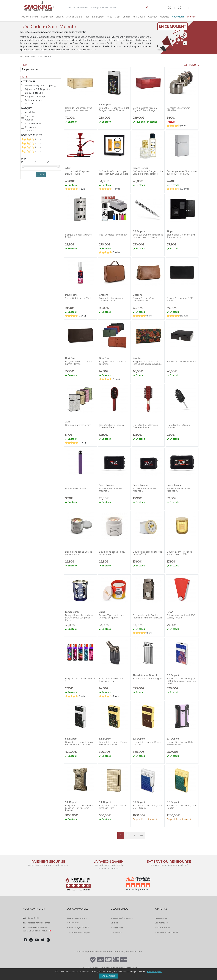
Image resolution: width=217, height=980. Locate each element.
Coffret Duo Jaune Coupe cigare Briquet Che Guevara (114, 173)
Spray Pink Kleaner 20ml (78, 298)
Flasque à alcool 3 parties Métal (78, 236)
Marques (164, 17)
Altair (29, 120)
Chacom (31, 127)
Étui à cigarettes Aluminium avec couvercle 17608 (182, 173)
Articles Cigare (74, 17)
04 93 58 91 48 (31, 918)
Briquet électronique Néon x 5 (80, 680)
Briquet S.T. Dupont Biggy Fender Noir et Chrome (79, 743)
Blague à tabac (34, 93)
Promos (191, 17)
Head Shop (47, 17)
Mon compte (73, 923)
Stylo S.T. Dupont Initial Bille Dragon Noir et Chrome (148, 236)
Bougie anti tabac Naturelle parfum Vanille (147, 553)
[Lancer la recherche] (147, 8)
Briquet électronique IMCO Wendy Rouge (181, 616)
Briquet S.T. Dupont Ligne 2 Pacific (181, 807)
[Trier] (41, 69)
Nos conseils (117, 928)
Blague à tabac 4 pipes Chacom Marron (111, 299)
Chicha (126, 17)
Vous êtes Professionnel (166, 932)
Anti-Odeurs (139, 17)
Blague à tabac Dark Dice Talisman (112, 363)
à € (42, 162)
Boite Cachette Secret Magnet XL (178, 490)
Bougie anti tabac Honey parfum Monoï (112, 553)
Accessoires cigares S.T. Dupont (40, 86)
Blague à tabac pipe (37, 97)
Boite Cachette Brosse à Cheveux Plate (112, 426)
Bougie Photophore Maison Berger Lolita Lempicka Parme (80, 618)
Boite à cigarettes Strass (78, 425)
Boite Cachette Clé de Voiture (178, 426)
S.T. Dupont (98, 17)
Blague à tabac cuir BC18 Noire (180, 299)
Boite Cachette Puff (75, 488)
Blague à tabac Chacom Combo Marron (146, 299)
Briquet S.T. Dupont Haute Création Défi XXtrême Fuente (79, 808)
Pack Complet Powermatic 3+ (113, 236)
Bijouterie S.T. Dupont (38, 89)
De (28, 162)
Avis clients (116, 933)
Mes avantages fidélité (78, 927)
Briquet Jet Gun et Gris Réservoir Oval (111, 680)
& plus (31, 139)
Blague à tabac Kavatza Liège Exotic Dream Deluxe (147, 363)
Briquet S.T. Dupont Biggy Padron (147, 743)
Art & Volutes (33, 123)
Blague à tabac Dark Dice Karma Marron (79, 363)
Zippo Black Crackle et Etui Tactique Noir (181, 236)
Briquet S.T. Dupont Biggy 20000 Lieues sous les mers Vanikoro (181, 681)
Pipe (87, 17)
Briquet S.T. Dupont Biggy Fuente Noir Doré (113, 743)
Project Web (131, 967)
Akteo (29, 116)
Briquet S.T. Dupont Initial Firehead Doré (113, 807)
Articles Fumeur (30, 17)
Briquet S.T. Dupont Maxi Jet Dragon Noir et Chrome (114, 109)
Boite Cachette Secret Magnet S (145, 490)
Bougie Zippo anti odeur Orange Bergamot (112, 616)
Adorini (30, 112)
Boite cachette (34, 100)
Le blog (114, 923)
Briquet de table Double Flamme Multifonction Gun (147, 616)
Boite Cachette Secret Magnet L (111, 490)
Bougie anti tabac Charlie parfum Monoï (79, 553)
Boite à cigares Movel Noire (181, 362)
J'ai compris (108, 976)
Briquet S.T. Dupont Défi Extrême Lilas (180, 743)
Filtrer (41, 175)
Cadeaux (153, 17)
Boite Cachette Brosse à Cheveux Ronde (146, 426)
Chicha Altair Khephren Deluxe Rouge (77, 173)
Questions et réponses (122, 918)
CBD (117, 17)
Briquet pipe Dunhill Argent (148, 679)
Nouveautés (178, 17)
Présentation (161, 918)
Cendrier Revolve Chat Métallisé (179, 109)
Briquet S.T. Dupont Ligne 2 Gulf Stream (147, 807)
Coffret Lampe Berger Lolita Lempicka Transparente (148, 173)
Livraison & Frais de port (78, 932)
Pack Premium (162, 927)
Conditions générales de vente (128, 952)
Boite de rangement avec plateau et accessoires (79, 109)
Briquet (60, 17)
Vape (110, 17)
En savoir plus (154, 972)
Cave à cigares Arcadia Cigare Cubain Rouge (145, 109)
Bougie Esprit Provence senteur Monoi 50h (179, 553)
